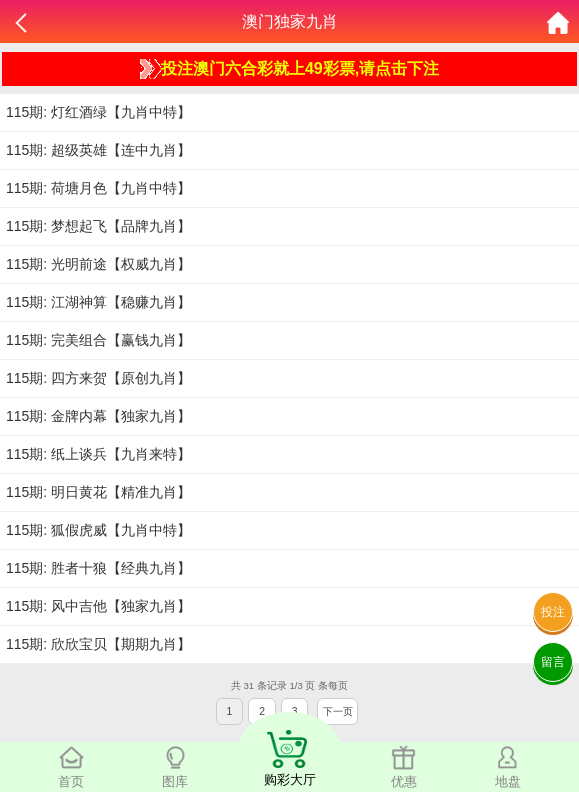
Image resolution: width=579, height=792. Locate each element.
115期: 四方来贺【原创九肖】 (98, 378)
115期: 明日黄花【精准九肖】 (98, 492)
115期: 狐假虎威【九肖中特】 (98, 530)
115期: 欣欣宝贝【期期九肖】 (98, 644)
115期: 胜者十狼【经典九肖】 (98, 568)
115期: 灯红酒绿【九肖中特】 (98, 112)
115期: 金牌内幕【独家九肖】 (98, 416)
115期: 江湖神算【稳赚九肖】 (98, 302)
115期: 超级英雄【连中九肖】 (98, 150)
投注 (553, 612)
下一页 (338, 711)
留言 (553, 662)
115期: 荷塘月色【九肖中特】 (98, 188)
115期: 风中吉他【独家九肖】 (98, 606)
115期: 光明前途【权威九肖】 (98, 264)
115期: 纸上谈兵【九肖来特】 (98, 454)
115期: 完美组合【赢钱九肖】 (98, 340)
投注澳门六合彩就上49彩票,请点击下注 (289, 69)
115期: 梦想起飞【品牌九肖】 (98, 226)
